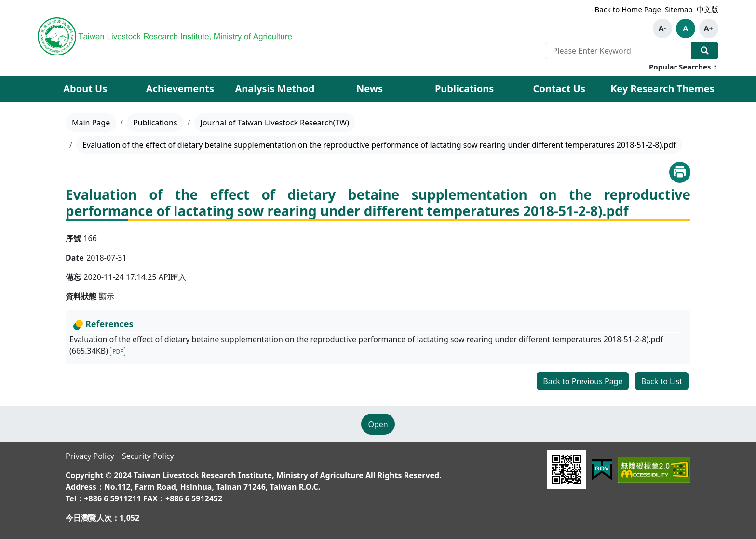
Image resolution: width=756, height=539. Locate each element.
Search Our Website (705, 51)
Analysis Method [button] (275, 89)
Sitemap (679, 9)
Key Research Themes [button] (662, 89)
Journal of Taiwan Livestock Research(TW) (275, 123)
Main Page (91, 123)
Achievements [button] (180, 89)
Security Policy (148, 456)
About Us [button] (85, 89)
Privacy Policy (90, 456)
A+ (709, 28)
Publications (155, 123)
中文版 (708, 9)
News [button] (370, 89)
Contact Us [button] (559, 89)
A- (662, 28)
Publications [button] (465, 89)
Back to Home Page (628, 9)
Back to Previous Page (583, 381)
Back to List (662, 381)
